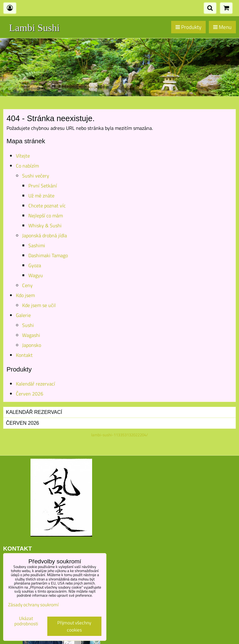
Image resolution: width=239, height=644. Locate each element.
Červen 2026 (30, 394)
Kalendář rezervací (35, 384)
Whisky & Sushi (45, 225)
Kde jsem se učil (39, 305)
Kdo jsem (25, 295)
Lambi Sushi (34, 28)
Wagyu (36, 275)
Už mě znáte (41, 196)
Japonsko (32, 345)
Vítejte (23, 156)
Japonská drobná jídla (45, 235)
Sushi (28, 325)
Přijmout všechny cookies (74, 626)
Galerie (23, 315)
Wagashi (31, 335)
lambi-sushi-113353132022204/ (119, 435)
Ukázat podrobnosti (26, 621)
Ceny (27, 285)
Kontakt (24, 355)
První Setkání (43, 186)
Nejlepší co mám (46, 215)
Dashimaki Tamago (48, 255)
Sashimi (37, 245)
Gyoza (35, 265)
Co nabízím (27, 166)
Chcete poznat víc (47, 206)
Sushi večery (36, 176)
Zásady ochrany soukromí (33, 605)
